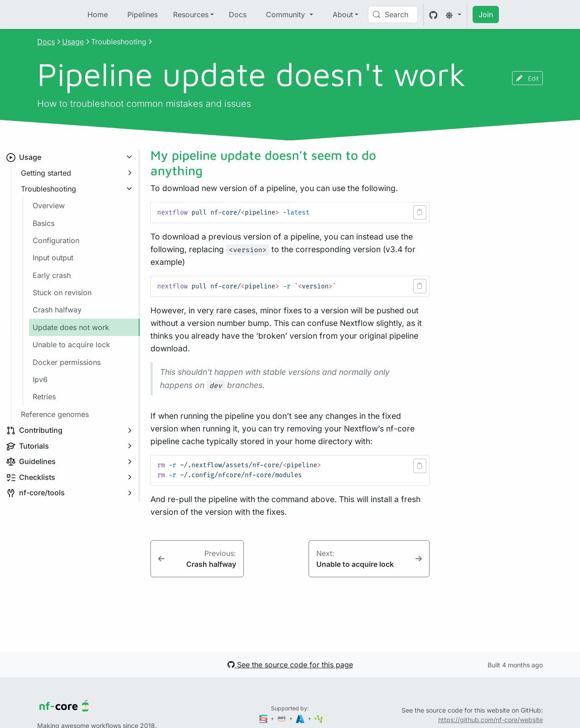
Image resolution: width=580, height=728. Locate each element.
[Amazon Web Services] (282, 718)
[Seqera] (264, 718)
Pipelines (143, 14)
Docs (238, 14)
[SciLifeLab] (319, 718)
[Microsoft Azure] (301, 718)
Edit (527, 78)
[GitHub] (433, 14)
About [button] (343, 14)
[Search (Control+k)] (393, 14)
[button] (420, 212)
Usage (73, 42)
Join (486, 14)
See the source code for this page (290, 665)
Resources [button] (191, 14)
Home (98, 14)
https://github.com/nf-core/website (491, 720)
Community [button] (287, 14)
